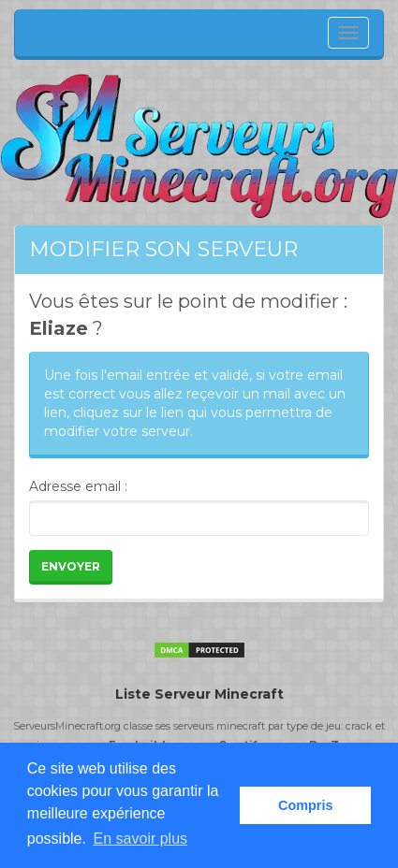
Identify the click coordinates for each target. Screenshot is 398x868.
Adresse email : (78, 486)
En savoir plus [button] (141, 839)
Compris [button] (305, 805)
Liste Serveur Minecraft (199, 694)
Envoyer (71, 566)
